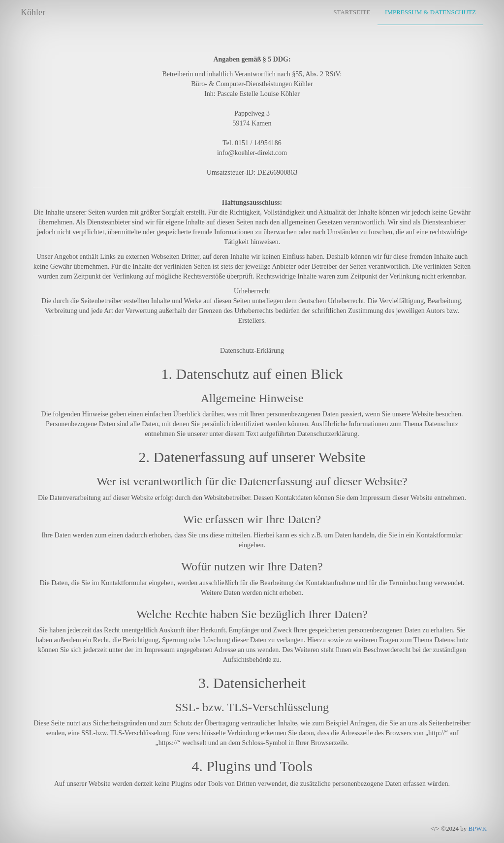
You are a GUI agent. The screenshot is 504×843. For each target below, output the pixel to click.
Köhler (33, 12)
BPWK (477, 828)
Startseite (352, 12)
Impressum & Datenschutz (430, 12)
